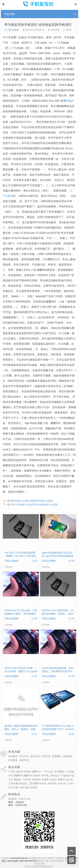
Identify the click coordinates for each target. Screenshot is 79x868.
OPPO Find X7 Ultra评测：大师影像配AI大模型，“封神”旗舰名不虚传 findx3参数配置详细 (21, 614)
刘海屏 (45, 779)
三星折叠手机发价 (37, 783)
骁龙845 (37, 779)
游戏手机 (52, 783)
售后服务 (13, 760)
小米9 (70, 783)
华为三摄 (13, 787)
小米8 (22, 787)
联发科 (36, 776)
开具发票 (46, 756)
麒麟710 (37, 772)
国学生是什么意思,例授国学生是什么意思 (32, 501)
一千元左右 (48, 772)
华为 (5, 37)
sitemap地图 (13, 861)
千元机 (7, 196)
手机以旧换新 (13, 30)
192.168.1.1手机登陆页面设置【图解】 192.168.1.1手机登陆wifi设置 (20, 556)
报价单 (20, 772)
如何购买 (13, 756)
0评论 (69, 30)
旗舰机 (17, 779)
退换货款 (68, 756)
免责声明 (24, 760)
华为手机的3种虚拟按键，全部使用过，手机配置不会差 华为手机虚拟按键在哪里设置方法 (58, 671)
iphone (53, 779)
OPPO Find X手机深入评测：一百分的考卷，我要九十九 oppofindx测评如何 (21, 671)
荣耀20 (61, 779)
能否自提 (35, 756)
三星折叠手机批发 (18, 783)
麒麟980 (66, 101)
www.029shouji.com (19, 858)
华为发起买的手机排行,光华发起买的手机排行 (38, 25)
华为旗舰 (59, 772)
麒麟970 (28, 776)
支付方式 (24, 756)
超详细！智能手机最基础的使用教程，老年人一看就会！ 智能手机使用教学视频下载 (21, 729)
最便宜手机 (69, 776)
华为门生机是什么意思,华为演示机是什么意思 (34, 505)
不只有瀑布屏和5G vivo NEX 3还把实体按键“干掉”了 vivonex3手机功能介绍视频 (58, 729)
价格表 (28, 772)
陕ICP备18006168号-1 (30, 861)
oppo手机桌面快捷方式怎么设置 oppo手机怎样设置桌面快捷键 (57, 556)
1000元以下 (56, 776)
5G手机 (45, 776)
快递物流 (57, 756)
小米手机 (27, 779)
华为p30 (62, 783)
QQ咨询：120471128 (19, 799)
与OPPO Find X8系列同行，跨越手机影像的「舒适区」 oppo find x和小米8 (58, 614)
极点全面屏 (31, 787)
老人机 (70, 779)
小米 (11, 779)
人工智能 (69, 772)
